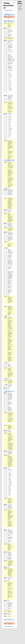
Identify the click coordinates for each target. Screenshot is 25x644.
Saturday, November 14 (9, 10)
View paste (10, 70)
